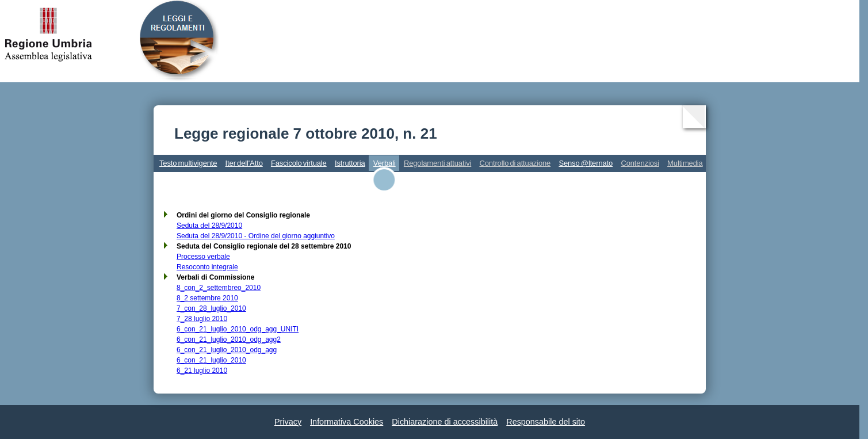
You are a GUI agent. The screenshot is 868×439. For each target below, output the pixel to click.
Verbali (385, 163)
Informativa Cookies (347, 422)
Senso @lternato (586, 163)
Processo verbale (203, 257)
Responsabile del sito (546, 422)
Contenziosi (640, 163)
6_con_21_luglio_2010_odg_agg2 (229, 339)
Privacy (288, 422)
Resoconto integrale (207, 267)
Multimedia (685, 163)
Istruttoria (350, 163)
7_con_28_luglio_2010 (211, 308)
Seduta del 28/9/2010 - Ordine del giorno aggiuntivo (256, 236)
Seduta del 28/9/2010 (209, 226)
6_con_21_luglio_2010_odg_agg (227, 350)
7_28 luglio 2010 (202, 319)
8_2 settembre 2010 (207, 298)
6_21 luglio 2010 (202, 371)
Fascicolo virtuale (299, 163)
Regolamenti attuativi (437, 163)
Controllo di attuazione (515, 163)
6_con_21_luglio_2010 (211, 360)
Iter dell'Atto (244, 163)
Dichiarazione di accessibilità (445, 422)
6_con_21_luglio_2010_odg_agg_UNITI (238, 329)
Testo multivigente (188, 163)
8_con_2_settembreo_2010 (219, 288)
